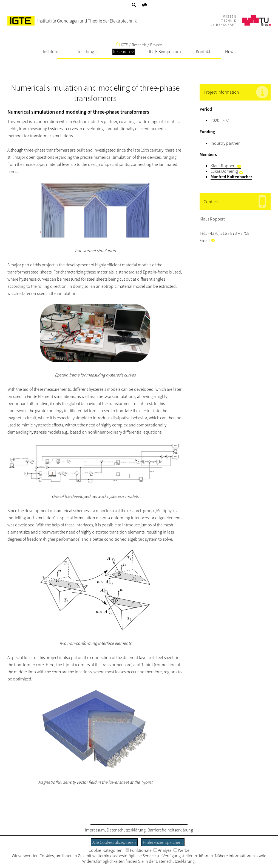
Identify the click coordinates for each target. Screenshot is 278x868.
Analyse (163, 850)
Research (124, 52)
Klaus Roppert (223, 166)
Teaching (88, 52)
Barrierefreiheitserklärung (170, 830)
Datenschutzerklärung (126, 830)
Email (205, 240)
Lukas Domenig (224, 171)
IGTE (122, 45)
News (230, 52)
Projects (156, 45)
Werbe (181, 850)
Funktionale (139, 850)
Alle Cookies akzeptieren (114, 842)
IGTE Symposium (165, 52)
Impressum (95, 830)
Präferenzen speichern (163, 842)
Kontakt (203, 52)
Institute (53, 52)
